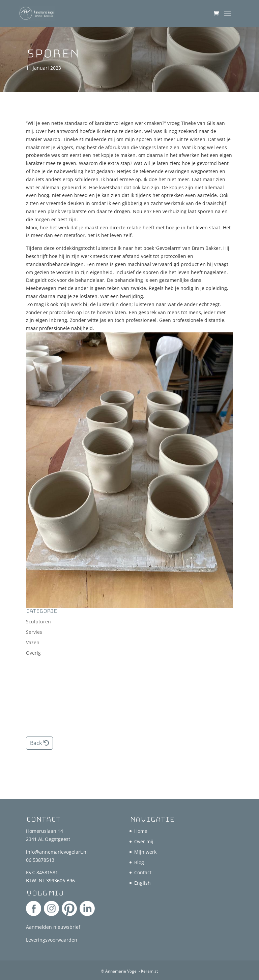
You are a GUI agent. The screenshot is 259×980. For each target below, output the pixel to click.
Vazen (33, 642)
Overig (33, 653)
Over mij (144, 841)
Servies (34, 632)
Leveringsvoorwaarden (52, 940)
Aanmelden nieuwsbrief (53, 927)
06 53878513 (40, 860)
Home (141, 831)
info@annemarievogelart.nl (57, 852)
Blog (139, 862)
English (142, 883)
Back (36, 743)
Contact (143, 872)
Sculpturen (38, 622)
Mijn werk (145, 852)
